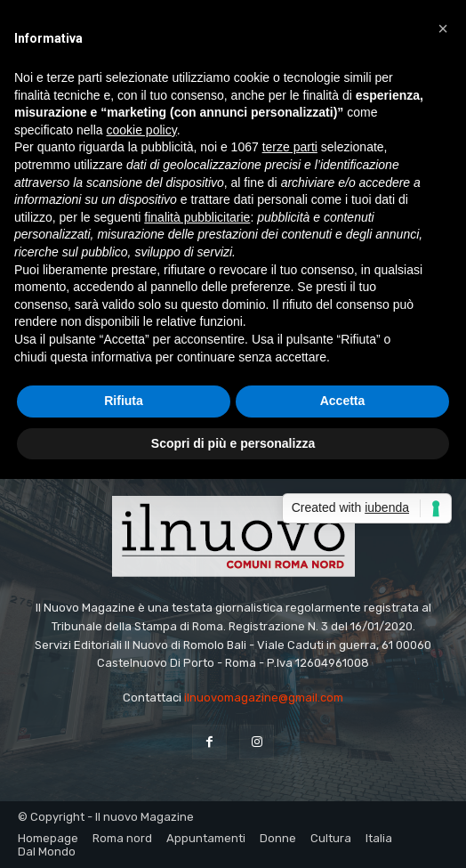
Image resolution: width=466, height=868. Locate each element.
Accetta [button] (343, 401)
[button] (443, 28)
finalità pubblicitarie (197, 217)
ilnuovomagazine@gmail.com (264, 698)
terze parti (290, 147)
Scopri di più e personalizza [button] (233, 443)
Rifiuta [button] (124, 401)
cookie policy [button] (142, 130)
